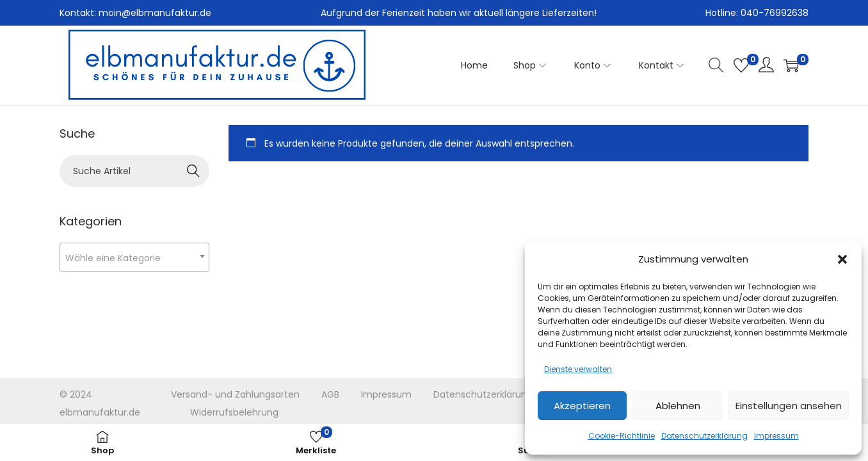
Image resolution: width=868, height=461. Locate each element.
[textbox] (134, 258)
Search (194, 171)
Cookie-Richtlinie (622, 436)
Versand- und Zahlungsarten (235, 394)
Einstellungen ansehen (789, 406)
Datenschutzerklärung (704, 436)
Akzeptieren (582, 406)
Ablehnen (678, 406)
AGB (330, 394)
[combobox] (134, 257)
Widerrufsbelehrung (234, 412)
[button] (842, 259)
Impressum (776, 436)
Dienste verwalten (578, 369)
